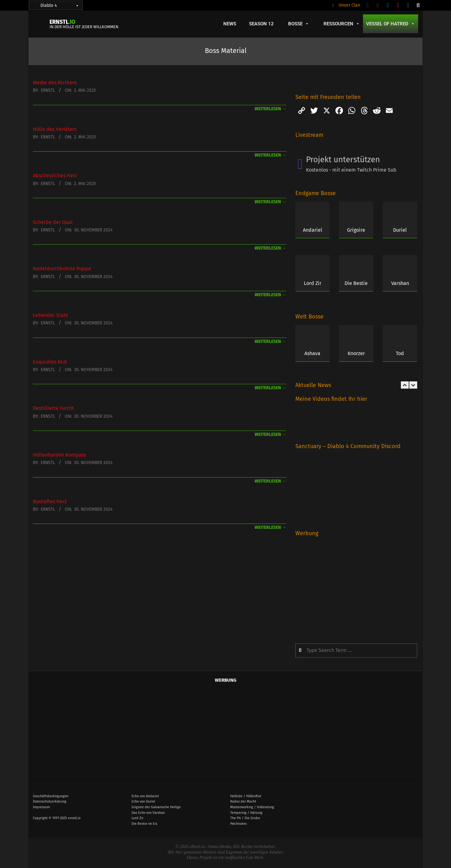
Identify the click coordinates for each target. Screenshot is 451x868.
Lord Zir (313, 283)
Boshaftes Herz (50, 501)
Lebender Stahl (50, 315)
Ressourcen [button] (342, 24)
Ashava (312, 353)
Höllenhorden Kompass (59, 455)
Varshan (400, 283)
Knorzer (356, 353)
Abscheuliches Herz (55, 176)
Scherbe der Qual (53, 222)
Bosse (299, 24)
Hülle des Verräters (55, 129)
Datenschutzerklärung (50, 801)
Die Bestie (356, 283)
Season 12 (261, 24)
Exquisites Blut (50, 362)
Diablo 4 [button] (60, 5)
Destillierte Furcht (53, 408)
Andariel (313, 230)
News (230, 24)
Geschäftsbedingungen (51, 796)
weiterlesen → (270, 109)
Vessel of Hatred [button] (391, 24)
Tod (400, 353)
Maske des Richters (55, 83)
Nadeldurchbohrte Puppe (62, 269)
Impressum (41, 807)
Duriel (400, 230)
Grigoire (356, 230)
